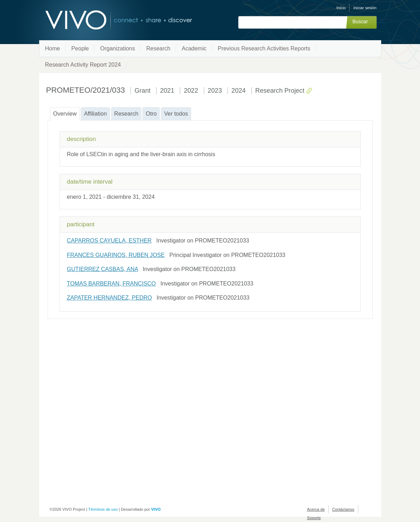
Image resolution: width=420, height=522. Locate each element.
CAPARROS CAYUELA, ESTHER (109, 241)
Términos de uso (103, 509)
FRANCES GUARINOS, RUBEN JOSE (116, 255)
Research (158, 48)
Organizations (118, 48)
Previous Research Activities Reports (264, 48)
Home (53, 48)
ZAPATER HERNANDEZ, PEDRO (109, 298)
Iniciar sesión (365, 8)
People (80, 48)
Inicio (341, 8)
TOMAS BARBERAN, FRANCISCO (111, 284)
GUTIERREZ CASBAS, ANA (103, 269)
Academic (194, 48)
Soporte (314, 518)
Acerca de (316, 509)
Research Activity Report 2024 (83, 65)
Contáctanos (343, 509)
